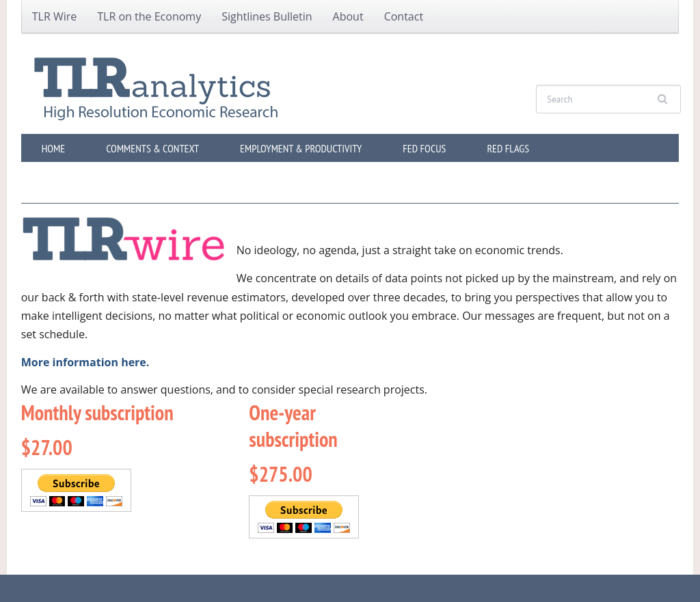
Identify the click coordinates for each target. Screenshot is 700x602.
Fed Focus (424, 148)
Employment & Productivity (301, 148)
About (348, 16)
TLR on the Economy (149, 16)
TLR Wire (55, 16)
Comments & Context (152, 148)
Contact (404, 16)
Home (53, 148)
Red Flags (508, 148)
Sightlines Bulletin (267, 16)
